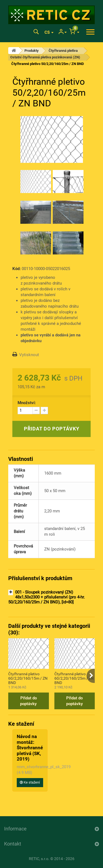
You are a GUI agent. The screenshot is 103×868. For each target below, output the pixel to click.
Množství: (27, 403)
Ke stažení (30, 782)
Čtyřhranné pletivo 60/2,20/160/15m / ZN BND (28, 678)
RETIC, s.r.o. (39, 859)
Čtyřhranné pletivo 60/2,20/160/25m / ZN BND (74, 678)
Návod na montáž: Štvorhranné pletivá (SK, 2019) (30, 748)
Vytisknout (29, 355)
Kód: (16, 269)
